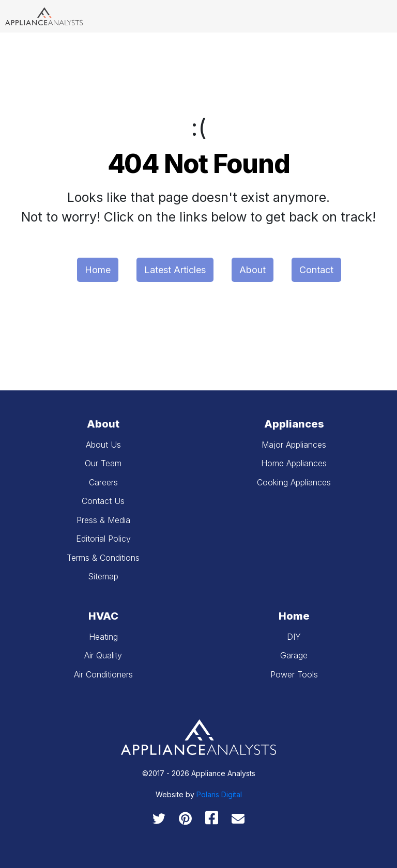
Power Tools (294, 674)
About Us (103, 445)
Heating (103, 637)
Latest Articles (175, 270)
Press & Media (103, 520)
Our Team (103, 463)
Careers (103, 482)
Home (98, 270)
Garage (294, 655)
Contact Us (103, 501)
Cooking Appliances (294, 482)
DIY (294, 637)
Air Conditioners (103, 674)
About (253, 270)
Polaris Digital (219, 794)
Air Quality (103, 655)
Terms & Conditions (103, 558)
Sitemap (103, 576)
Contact (316, 270)
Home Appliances (294, 463)
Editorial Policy (103, 539)
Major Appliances (294, 445)
